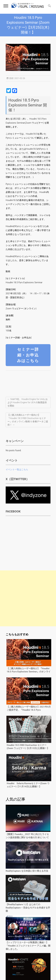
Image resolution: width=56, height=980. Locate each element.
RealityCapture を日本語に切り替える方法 (27, 871)
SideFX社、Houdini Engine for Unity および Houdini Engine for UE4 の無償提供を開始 (28, 402)
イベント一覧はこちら (17, 470)
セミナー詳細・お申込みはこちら (28, 355)
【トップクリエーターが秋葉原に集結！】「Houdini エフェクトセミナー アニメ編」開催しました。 (28, 946)
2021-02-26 (19, 78)
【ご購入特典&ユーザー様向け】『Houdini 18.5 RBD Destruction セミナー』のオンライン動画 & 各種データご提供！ (28, 420)
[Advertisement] (28, 598)
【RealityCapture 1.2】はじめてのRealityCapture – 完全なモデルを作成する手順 (28, 908)
